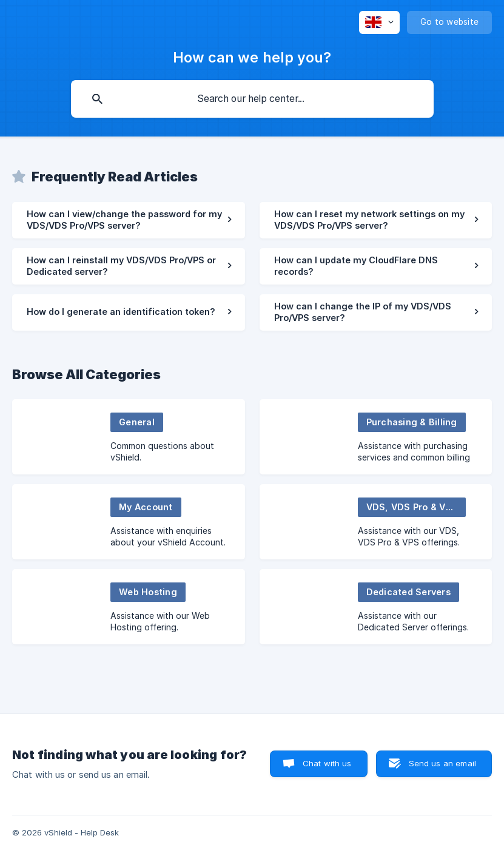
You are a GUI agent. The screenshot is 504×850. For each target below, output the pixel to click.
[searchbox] (252, 99)
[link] (129, 220)
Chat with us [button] (327, 763)
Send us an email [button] (442, 763)
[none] (379, 22)
